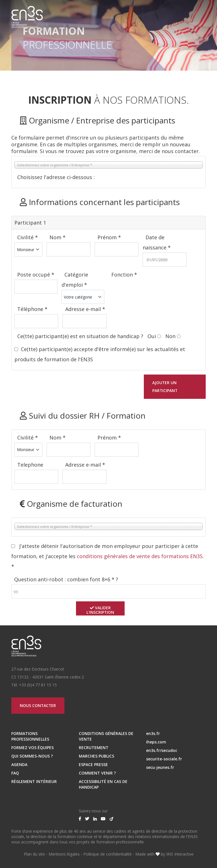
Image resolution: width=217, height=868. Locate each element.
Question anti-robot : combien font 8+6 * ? (66, 579)
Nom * (57, 237)
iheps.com (156, 742)
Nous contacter (38, 705)
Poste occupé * (36, 275)
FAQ (15, 773)
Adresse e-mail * (85, 309)
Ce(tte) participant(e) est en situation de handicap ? (81, 336)
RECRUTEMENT (94, 748)
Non (170, 336)
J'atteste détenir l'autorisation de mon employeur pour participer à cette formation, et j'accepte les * (108, 556)
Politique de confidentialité (108, 854)
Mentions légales (64, 854)
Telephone (30, 465)
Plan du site (34, 854)
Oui (152, 336)
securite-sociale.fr (164, 759)
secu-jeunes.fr (160, 767)
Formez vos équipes (32, 748)
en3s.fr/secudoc (162, 750)
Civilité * (28, 237)
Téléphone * (32, 309)
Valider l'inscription (100, 610)
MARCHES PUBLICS (96, 756)
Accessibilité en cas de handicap (103, 784)
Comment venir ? (97, 773)
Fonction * (124, 275)
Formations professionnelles (30, 736)
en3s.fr (153, 733)
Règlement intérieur (34, 781)
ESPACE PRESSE (93, 764)
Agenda (19, 764)
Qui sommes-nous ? (32, 756)
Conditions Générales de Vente (106, 736)
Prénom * (109, 237)
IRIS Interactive (180, 854)
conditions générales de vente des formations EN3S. (140, 556)
